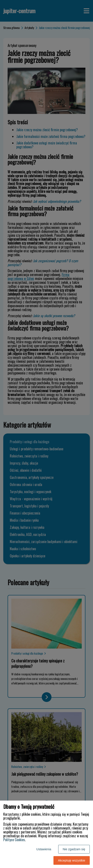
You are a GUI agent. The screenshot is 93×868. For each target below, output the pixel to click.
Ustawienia (44, 849)
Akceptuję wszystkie (72, 860)
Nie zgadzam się (74, 849)
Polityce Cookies (14, 840)
